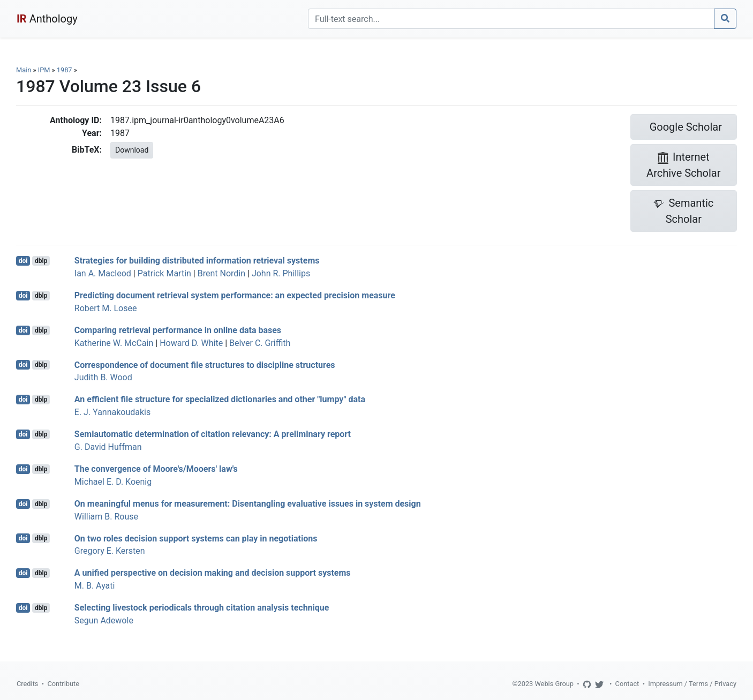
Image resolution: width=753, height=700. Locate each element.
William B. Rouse (106, 517)
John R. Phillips (281, 273)
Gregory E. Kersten (110, 551)
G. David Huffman (108, 447)
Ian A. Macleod (103, 273)
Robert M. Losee (106, 308)
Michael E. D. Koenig (113, 482)
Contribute (63, 684)
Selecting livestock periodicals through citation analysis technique (202, 608)
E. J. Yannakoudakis (112, 412)
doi (23, 261)
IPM (44, 70)
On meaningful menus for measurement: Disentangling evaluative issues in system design (248, 504)
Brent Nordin (221, 273)
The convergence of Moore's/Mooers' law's (156, 469)
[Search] (511, 19)
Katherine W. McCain (114, 343)
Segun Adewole (104, 620)
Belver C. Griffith (260, 343)
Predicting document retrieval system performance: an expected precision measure (235, 295)
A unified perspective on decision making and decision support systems (213, 573)
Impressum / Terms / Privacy (692, 684)
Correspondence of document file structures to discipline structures (205, 364)
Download (132, 150)
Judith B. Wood (103, 377)
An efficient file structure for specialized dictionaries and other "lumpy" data (220, 399)
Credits (27, 684)
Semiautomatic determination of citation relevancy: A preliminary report (213, 434)
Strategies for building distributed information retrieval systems (197, 261)
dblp (41, 261)
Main (24, 70)
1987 (65, 70)
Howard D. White (191, 343)
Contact (627, 684)
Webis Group (554, 684)
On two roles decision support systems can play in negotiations (196, 538)
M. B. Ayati (95, 586)
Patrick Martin (164, 273)
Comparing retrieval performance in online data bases (178, 330)
